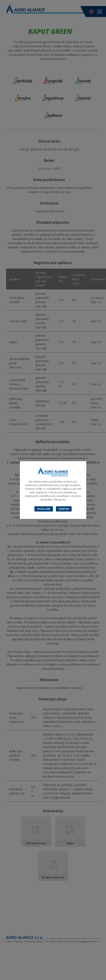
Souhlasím (44, 509)
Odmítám (64, 509)
